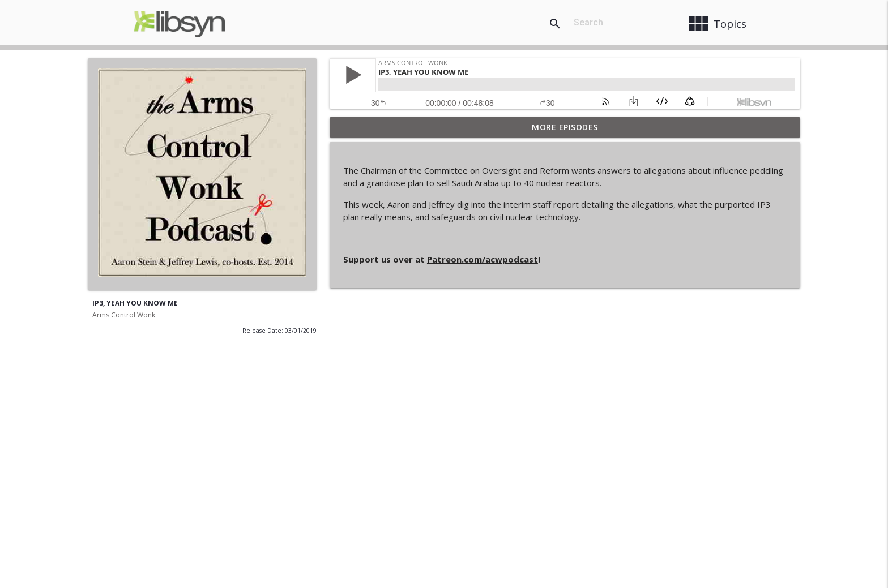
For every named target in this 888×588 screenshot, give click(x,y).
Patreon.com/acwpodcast (483, 259)
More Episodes (565, 127)
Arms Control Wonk (124, 315)
